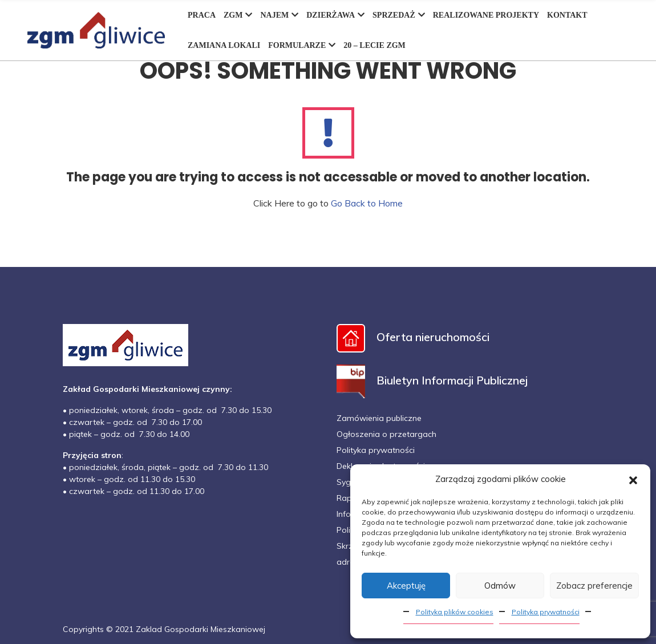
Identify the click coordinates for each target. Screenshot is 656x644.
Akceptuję (406, 586)
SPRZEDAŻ (399, 15)
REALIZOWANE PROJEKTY (486, 15)
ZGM (238, 15)
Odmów (500, 586)
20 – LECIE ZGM (374, 45)
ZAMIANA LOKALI (224, 45)
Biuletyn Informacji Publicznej (432, 380)
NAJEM (279, 15)
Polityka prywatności (546, 612)
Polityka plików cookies (455, 612)
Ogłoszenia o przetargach (386, 434)
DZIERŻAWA (335, 15)
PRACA (202, 15)
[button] (633, 479)
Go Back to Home (367, 203)
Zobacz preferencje (594, 586)
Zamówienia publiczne (379, 418)
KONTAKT (567, 15)
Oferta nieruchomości (413, 337)
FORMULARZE (302, 45)
